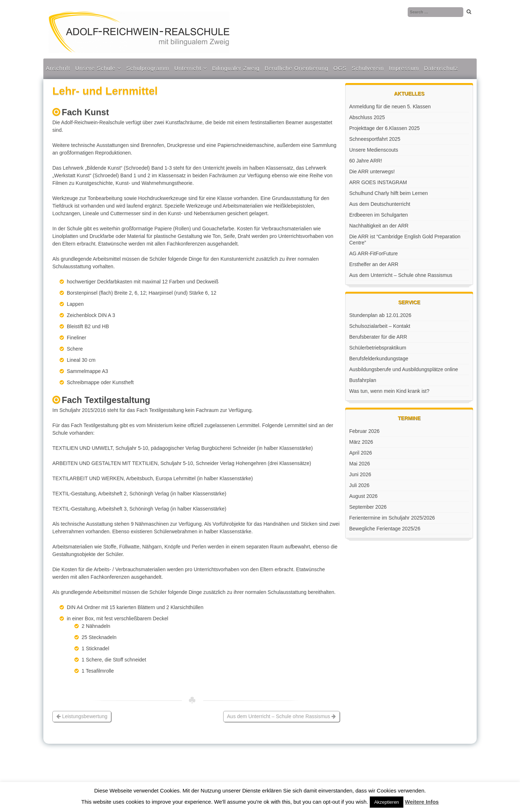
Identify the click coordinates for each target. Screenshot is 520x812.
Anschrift (58, 68)
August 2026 (363, 496)
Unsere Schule (95, 68)
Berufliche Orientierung (296, 68)
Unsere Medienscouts (374, 150)
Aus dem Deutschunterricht (380, 204)
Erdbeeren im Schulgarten (379, 215)
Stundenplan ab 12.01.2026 (380, 315)
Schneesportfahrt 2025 (375, 139)
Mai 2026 (360, 464)
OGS (340, 68)
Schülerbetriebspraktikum (378, 348)
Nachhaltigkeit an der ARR (379, 226)
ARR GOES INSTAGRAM (378, 182)
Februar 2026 (364, 431)
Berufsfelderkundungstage (379, 359)
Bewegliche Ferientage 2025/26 (385, 529)
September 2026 (368, 507)
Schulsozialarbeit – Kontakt (380, 326)
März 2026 (361, 442)
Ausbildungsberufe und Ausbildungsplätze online (404, 369)
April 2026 (361, 453)
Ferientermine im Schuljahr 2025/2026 (392, 518)
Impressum (404, 68)
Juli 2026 (359, 485)
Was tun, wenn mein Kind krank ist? (389, 391)
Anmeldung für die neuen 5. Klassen (390, 107)
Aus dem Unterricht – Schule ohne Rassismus (281, 716)
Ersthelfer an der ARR (374, 264)
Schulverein (368, 68)
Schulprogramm (148, 68)
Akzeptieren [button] (387, 802)
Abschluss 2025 (367, 117)
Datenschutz (441, 68)
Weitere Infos (422, 802)
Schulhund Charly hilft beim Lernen (389, 193)
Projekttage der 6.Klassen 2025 (384, 128)
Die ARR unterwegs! (372, 171)
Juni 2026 (360, 474)
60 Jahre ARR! (366, 161)
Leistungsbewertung (82, 716)
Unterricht (188, 68)
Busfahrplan (363, 380)
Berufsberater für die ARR (378, 337)
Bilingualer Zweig (236, 68)
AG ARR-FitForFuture (374, 253)
